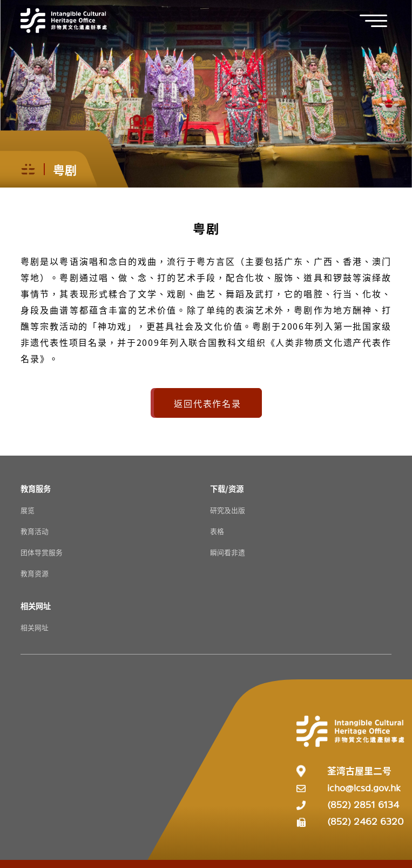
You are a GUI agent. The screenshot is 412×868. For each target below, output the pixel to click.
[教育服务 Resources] (36, 488)
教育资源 (35, 573)
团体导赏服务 (42, 552)
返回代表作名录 (207, 403)
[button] (379, 21)
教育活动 (35, 531)
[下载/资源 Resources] (227, 488)
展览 (28, 510)
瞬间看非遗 (228, 552)
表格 (217, 531)
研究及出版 (228, 510)
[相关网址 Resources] (36, 606)
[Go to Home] (64, 21)
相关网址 (35, 627)
